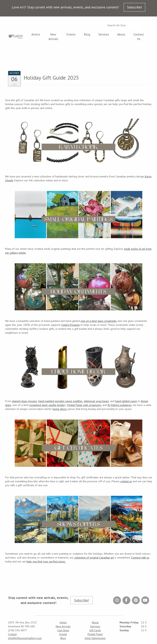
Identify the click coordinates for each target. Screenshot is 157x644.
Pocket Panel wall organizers (84, 405)
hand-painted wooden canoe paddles (60, 401)
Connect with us (140, 558)
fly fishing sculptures (120, 405)
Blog (87, 34)
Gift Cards (95, 630)
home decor (60, 409)
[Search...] (123, 25)
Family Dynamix (71, 325)
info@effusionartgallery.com (25, 638)
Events (71, 34)
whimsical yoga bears (96, 401)
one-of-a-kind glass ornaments (99, 321)
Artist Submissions (95, 638)
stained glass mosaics (25, 401)
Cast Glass (63, 630)
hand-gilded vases (126, 401)
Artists (36, 34)
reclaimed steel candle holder (47, 405)
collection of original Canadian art (94, 558)
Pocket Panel (95, 634)
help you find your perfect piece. (46, 561)
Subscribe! (134, 7)
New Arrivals (53, 37)
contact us (126, 481)
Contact (12, 634)
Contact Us (139, 37)
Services (104, 34)
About (121, 34)
